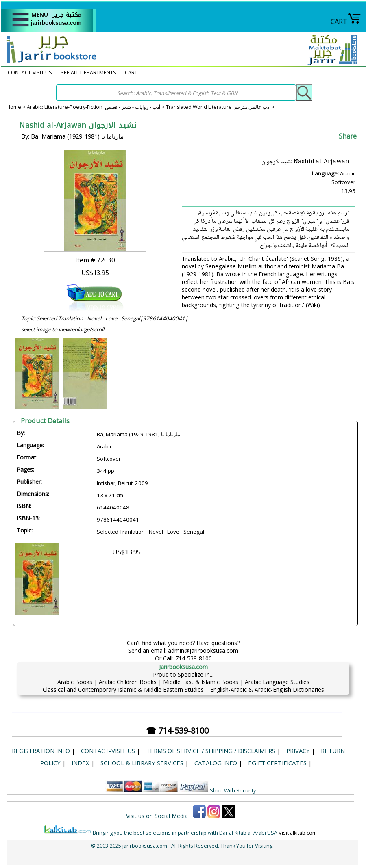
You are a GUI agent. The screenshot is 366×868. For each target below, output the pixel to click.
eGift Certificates (277, 763)
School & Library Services (142, 763)
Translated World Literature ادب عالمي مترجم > (220, 107)
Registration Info (41, 751)
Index (81, 763)
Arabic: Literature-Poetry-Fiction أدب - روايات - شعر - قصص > (96, 107)
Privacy (298, 751)
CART (346, 21)
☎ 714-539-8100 (177, 731)
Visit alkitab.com (298, 833)
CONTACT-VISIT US (30, 73)
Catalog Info (216, 763)
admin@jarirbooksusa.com (203, 650)
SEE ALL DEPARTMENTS (88, 73)
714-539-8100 (194, 658)
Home (14, 107)
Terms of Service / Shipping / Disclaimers (211, 751)
